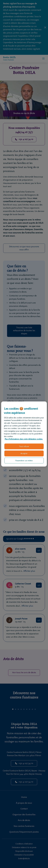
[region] (24, 434)
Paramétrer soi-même (24, 460)
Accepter (24, 453)
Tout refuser (24, 446)
